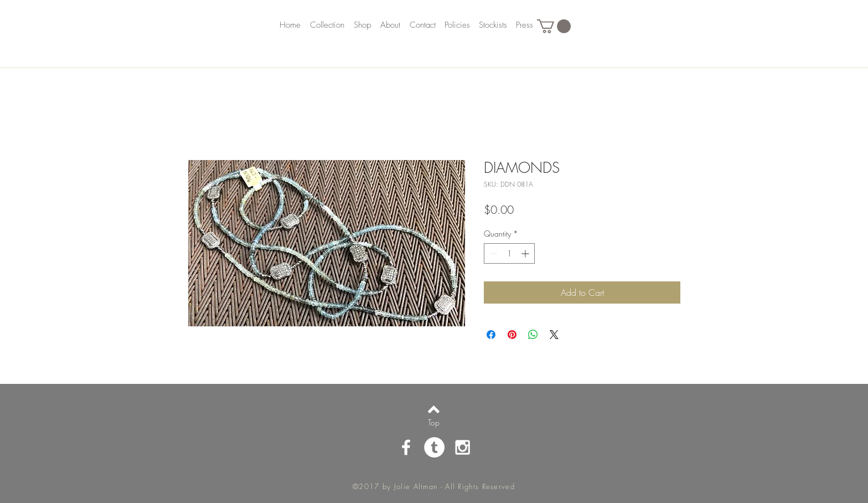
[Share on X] (554, 335)
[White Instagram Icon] (463, 447)
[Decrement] (492, 253)
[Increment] (526, 253)
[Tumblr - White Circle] (434, 447)
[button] (554, 26)
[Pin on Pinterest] (512, 335)
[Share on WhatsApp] (533, 335)
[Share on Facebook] (491, 335)
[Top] (434, 423)
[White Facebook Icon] (406, 447)
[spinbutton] (509, 253)
